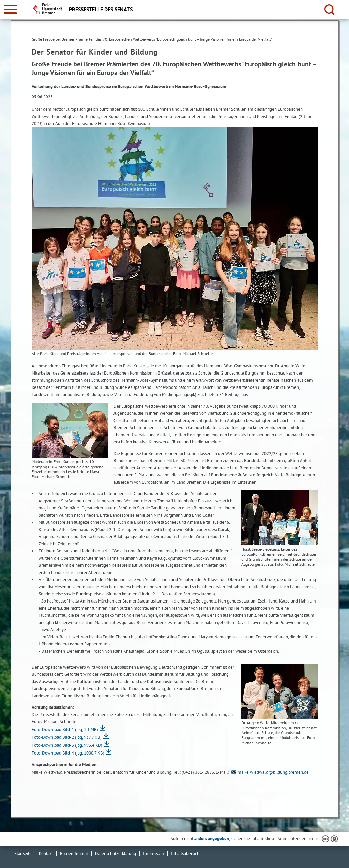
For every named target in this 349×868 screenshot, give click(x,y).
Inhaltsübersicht (186, 854)
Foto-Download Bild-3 (67, 745)
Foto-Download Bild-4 (68, 753)
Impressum (154, 854)
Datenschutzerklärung (116, 854)
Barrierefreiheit (74, 854)
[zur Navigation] (10, 9)
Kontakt (46, 854)
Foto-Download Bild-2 (67, 737)
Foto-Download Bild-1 (65, 729)
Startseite (23, 854)
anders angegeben (212, 839)
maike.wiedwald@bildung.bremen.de (269, 772)
